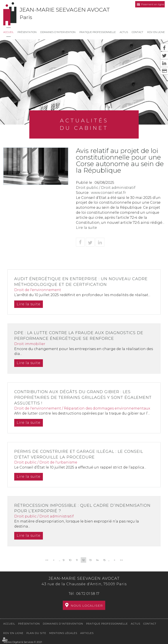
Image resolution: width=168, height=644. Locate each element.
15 (104, 560)
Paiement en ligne (153, 4)
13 (90, 560)
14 (97, 560)
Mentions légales (63, 633)
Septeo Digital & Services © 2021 (23, 642)
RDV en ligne (156, 32)
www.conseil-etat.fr (108, 193)
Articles (87, 633)
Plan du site (36, 633)
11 (77, 560)
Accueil (8, 32)
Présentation (27, 32)
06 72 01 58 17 (88, 594)
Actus (124, 32)
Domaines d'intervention (58, 32)
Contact (137, 32)
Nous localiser (87, 606)
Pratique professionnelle (98, 32)
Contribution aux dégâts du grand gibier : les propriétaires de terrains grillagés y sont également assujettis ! (83, 397)
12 (83, 560)
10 (70, 560)
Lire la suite (86, 228)
